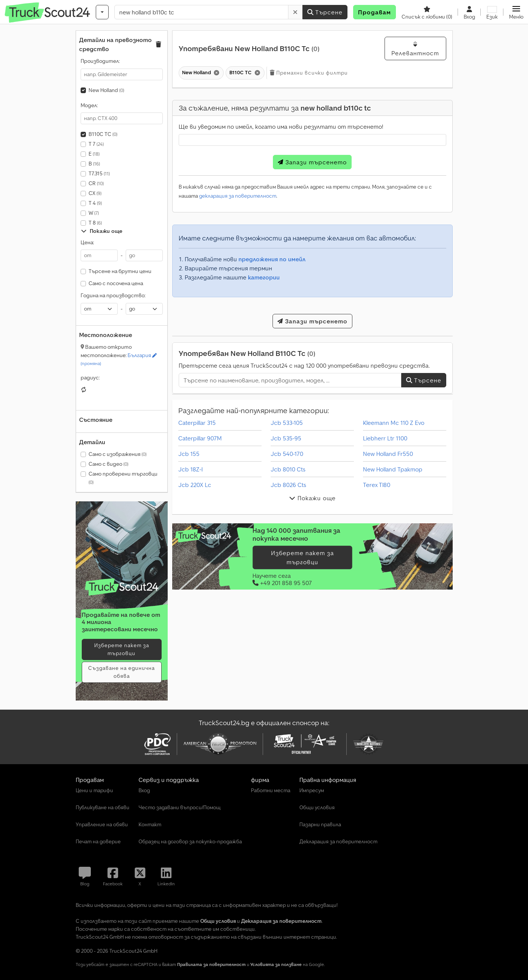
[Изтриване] (295, 12)
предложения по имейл (272, 259)
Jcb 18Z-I (191, 469)
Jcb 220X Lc (195, 485)
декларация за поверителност (238, 196)
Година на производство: (113, 295)
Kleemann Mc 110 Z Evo (394, 423)
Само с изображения (118, 454)
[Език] (492, 12)
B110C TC (103, 134)
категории (264, 277)
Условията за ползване (276, 964)
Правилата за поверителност (211, 964)
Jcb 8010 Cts (288, 469)
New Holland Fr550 (388, 454)
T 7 (96, 144)
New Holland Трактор (393, 469)
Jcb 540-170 (287, 454)
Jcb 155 (189, 454)
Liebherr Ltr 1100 (385, 438)
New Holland (106, 90)
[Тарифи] (122, 587)
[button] (516, 12)
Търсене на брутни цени (120, 271)
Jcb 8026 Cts (288, 485)
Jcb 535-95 (286, 438)
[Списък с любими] (427, 12)
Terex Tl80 (377, 485)
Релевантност (415, 49)
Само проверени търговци (123, 478)
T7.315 (99, 173)
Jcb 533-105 (287, 423)
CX (95, 193)
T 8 (95, 223)
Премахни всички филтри (309, 73)
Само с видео (108, 464)
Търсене (325, 12)
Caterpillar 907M (200, 438)
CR (96, 183)
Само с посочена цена (116, 283)
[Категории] (102, 12)
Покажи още (102, 231)
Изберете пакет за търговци (122, 649)
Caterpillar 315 (197, 423)
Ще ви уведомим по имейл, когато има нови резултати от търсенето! (281, 126)
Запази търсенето (312, 162)
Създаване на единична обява (121, 672)
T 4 (95, 203)
